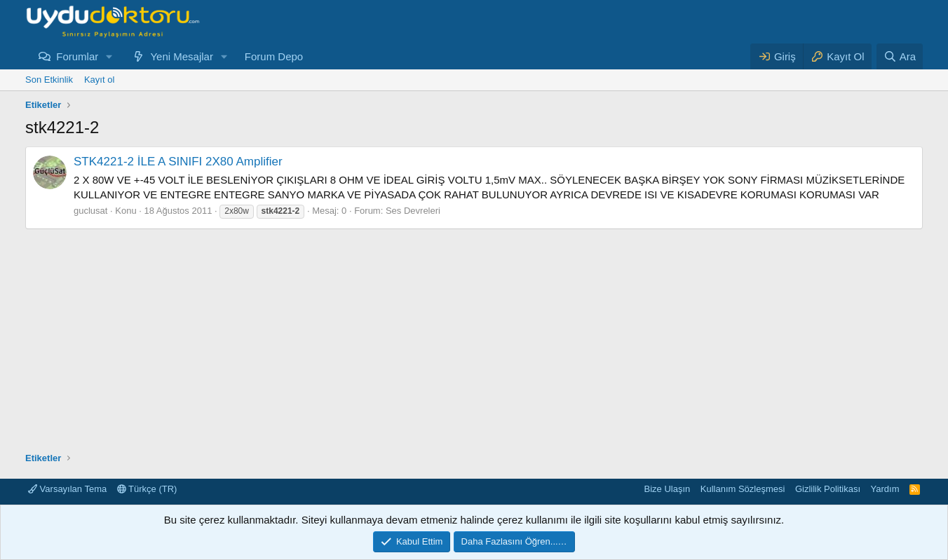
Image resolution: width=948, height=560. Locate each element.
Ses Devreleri (413, 211)
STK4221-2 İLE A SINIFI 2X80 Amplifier (178, 162)
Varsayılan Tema (67, 489)
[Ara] (900, 56)
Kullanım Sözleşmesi (743, 489)
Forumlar (77, 56)
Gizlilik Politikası (828, 489)
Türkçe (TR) (147, 489)
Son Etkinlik (49, 80)
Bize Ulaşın (668, 489)
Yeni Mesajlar (182, 56)
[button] (109, 56)
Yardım (885, 489)
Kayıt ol (99, 80)
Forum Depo (274, 56)
